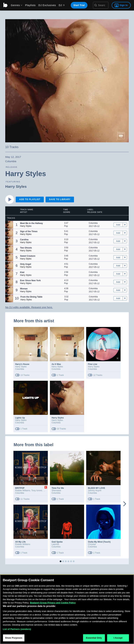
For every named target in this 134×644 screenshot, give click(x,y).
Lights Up (20, 418)
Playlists (30, 5)
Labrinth (55, 544)
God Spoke (57, 542)
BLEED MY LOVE (96, 488)
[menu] (15, 5)
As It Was (56, 364)
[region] (67, 609)
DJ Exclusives (47, 5)
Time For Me (58, 488)
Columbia (93, 223)
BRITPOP (20, 488)
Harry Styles (16, 186)
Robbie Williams (23, 491)
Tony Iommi (37, 491)
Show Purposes (14, 638)
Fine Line (93, 364)
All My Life (20, 542)
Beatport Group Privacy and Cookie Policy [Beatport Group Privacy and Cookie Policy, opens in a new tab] (53, 603)
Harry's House (22, 364)
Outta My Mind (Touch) (99, 542)
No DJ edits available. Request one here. (29, 307)
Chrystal (92, 544)
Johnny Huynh (95, 491)
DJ (62, 5)
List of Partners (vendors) (17, 629)
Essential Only (94, 638)
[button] (9, 225)
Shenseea (56, 491)
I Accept (118, 638)
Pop (66, 226)
